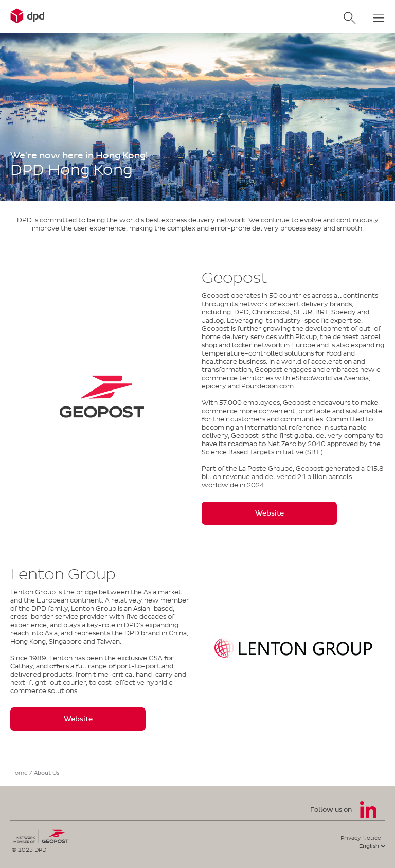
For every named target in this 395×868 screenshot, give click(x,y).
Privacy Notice (361, 838)
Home (19, 773)
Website (270, 513)
